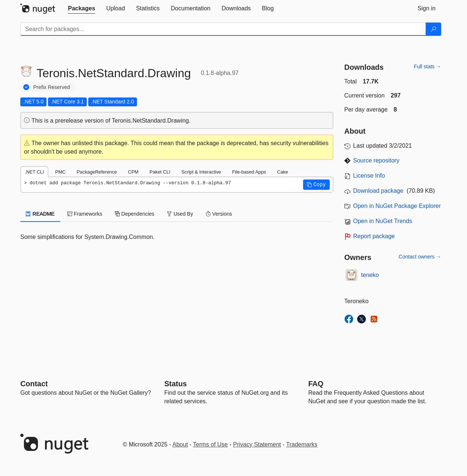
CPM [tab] (133, 172)
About (180, 444)
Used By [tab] (180, 214)
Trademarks (302, 444)
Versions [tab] (219, 214)
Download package (378, 191)
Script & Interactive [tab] (201, 172)
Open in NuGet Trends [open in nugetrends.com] (383, 221)
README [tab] (40, 214)
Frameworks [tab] (85, 214)
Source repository (376, 160)
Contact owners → (420, 257)
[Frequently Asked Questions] (316, 384)
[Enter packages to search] (223, 29)
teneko (370, 275)
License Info (369, 176)
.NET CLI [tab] (34, 172)
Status (176, 384)
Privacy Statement (257, 444)
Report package (374, 236)
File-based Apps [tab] (249, 172)
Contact (34, 384)
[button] (316, 185)
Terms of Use (210, 444)
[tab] (82, 8)
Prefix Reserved (52, 87)
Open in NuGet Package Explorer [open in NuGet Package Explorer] (397, 206)
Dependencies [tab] (135, 214)
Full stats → (427, 66)
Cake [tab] (282, 172)
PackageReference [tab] (97, 172)
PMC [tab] (60, 172)
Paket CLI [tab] (160, 172)
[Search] (433, 29)
